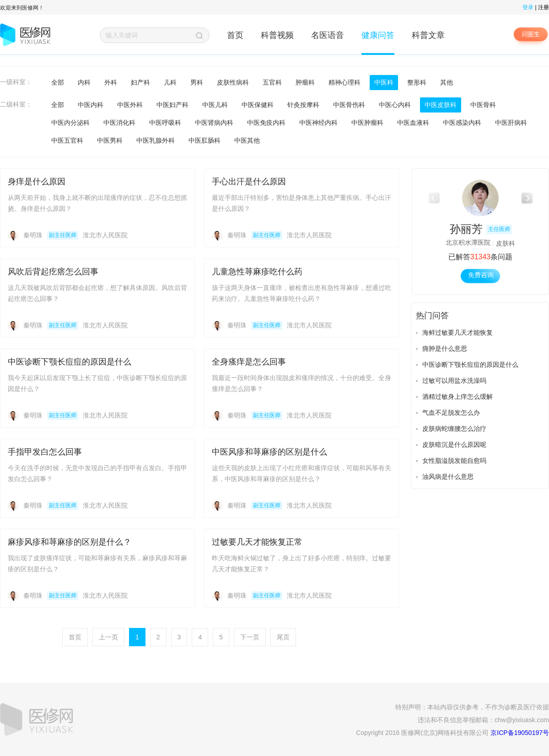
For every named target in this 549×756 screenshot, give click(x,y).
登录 (528, 7)
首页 (235, 35)
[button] (527, 198)
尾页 (283, 637)
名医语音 (328, 35)
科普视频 (277, 35)
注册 (544, 7)
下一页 (250, 637)
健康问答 (378, 35)
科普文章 (428, 35)
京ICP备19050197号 (520, 733)
